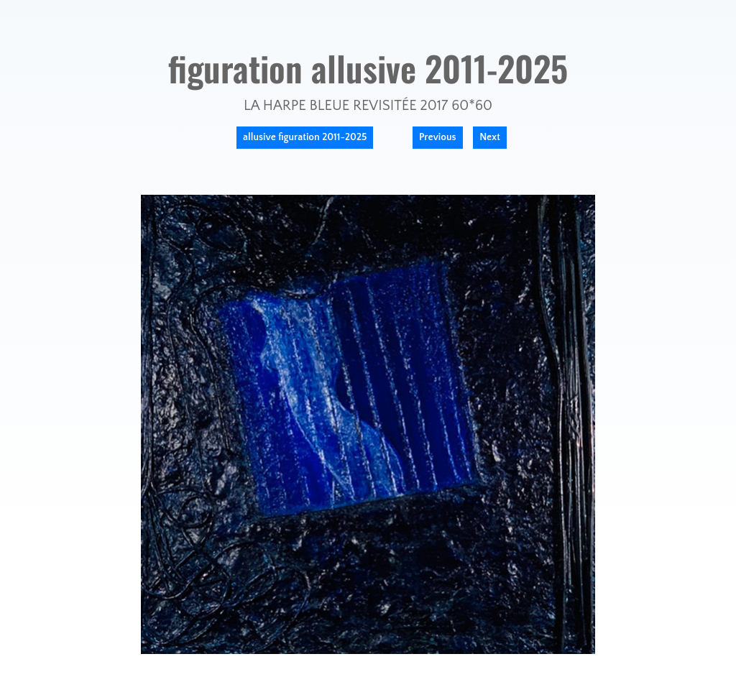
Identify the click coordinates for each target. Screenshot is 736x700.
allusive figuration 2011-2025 (305, 137)
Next (490, 137)
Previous (438, 137)
